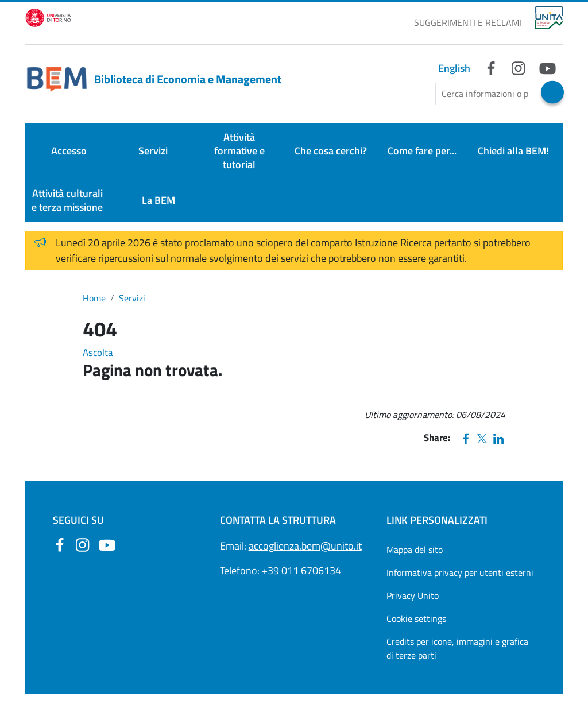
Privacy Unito (413, 595)
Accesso (69, 151)
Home (94, 298)
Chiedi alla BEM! (513, 151)
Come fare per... (422, 151)
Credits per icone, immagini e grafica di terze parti (457, 648)
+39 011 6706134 (301, 570)
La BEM (158, 200)
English (454, 68)
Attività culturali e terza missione (67, 200)
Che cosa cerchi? (331, 151)
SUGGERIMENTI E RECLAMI (468, 22)
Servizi (153, 151)
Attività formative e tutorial (239, 151)
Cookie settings (416, 618)
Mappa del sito (415, 550)
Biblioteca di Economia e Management (153, 79)
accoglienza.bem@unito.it (305, 546)
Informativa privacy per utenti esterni (460, 572)
